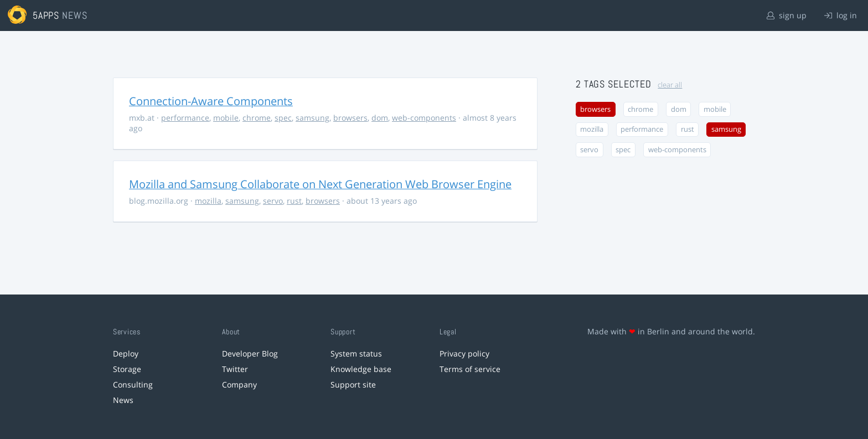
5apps (46, 15)
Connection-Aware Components (211, 101)
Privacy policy (464, 353)
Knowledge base (361, 369)
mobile (226, 118)
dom (380, 118)
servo (273, 201)
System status (356, 353)
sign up (787, 15)
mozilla (208, 201)
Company (239, 384)
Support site (353, 384)
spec (283, 118)
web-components (424, 118)
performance (185, 118)
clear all (670, 85)
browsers (350, 118)
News (123, 400)
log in (841, 15)
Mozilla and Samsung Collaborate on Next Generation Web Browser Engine (320, 184)
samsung (312, 118)
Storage (127, 369)
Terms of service (470, 369)
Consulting (133, 384)
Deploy (126, 353)
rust (294, 201)
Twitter (235, 369)
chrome (257, 118)
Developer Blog (250, 353)
